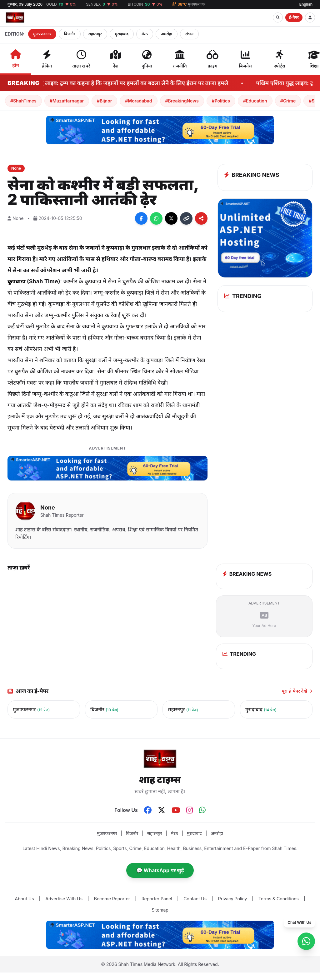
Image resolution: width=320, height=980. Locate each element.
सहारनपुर (95, 34)
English (306, 4)
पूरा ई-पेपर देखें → (297, 691)
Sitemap (160, 910)
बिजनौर (70, 34)
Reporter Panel (157, 899)
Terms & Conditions (279, 899)
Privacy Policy (233, 899)
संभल (189, 34)
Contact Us (195, 899)
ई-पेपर (294, 17)
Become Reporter (112, 899)
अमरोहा (167, 34)
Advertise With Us (64, 899)
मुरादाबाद (122, 34)
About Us (24, 899)
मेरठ (145, 34)
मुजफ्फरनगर (42, 34)
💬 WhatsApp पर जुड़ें (160, 870)
